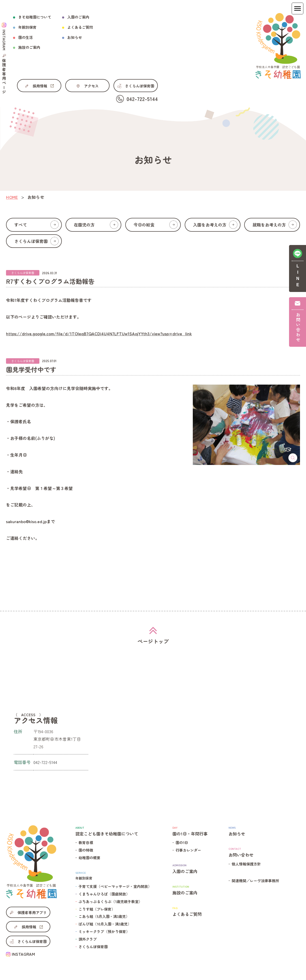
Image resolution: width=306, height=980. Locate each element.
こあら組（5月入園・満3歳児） (104, 916)
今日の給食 (156, 225)
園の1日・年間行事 (190, 831)
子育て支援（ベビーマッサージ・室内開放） (115, 886)
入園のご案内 (78, 17)
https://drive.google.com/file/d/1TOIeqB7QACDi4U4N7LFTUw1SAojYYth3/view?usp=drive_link (99, 333)
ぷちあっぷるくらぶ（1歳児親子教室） (110, 901)
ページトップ (153, 641)
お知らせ (75, 37)
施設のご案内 (190, 890)
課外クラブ (88, 939)
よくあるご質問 (80, 27)
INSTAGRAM (23, 954)
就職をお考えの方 (275, 225)
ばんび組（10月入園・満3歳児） (105, 924)
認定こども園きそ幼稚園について (113, 831)
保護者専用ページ (4, 76)
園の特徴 (86, 850)
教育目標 (86, 842)
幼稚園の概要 (89, 858)
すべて (37, 225)
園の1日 (182, 842)
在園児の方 (96, 225)
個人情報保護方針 (246, 864)
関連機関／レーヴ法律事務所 (255, 881)
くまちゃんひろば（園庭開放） (104, 894)
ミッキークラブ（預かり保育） (104, 931)
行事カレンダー (188, 850)
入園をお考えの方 (215, 225)
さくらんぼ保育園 (37, 241)
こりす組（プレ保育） (97, 909)
